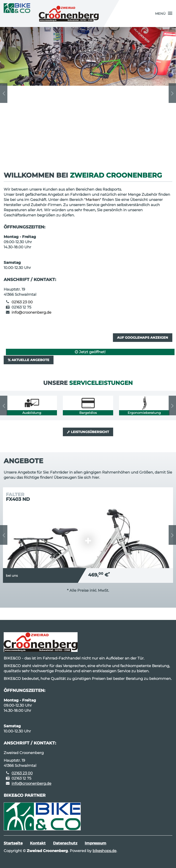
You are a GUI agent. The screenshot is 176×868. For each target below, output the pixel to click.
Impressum (95, 843)
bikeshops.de (104, 851)
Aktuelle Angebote (29, 360)
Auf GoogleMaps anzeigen (143, 337)
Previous (4, 93)
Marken (93, 200)
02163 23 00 (22, 302)
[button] (164, 14)
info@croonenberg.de (31, 312)
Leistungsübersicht (88, 432)
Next (172, 93)
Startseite (13, 843)
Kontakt (38, 843)
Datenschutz (65, 843)
